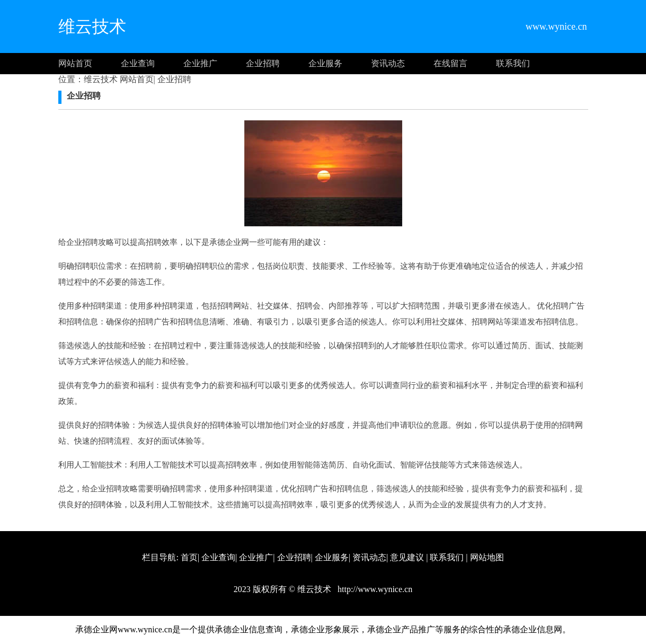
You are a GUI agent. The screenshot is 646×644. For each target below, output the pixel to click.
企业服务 (325, 63)
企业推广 (200, 63)
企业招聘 (263, 63)
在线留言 (450, 63)
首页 (189, 557)
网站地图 (487, 557)
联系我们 (513, 63)
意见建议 (407, 557)
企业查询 (138, 63)
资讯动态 (388, 63)
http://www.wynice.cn (374, 589)
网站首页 (75, 63)
